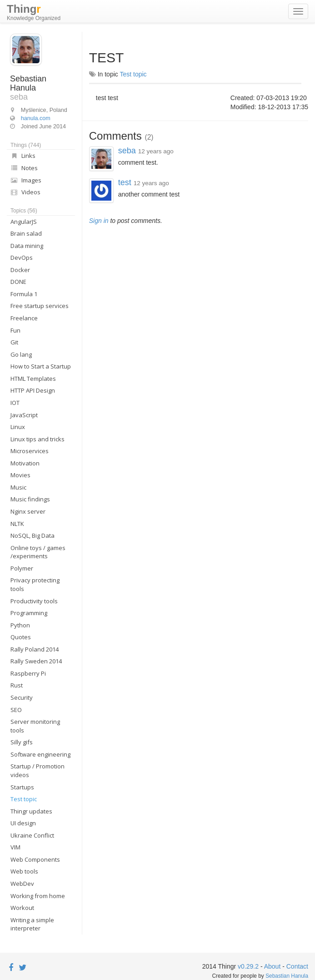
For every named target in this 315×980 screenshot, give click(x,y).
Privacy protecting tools (35, 584)
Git (14, 342)
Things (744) (26, 145)
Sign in (99, 221)
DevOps (22, 258)
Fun (15, 330)
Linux (18, 427)
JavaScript (24, 415)
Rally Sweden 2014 (36, 661)
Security (22, 697)
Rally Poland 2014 (35, 649)
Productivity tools (34, 601)
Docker (20, 270)
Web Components (35, 859)
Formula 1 (24, 294)
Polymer (22, 568)
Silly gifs (22, 742)
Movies (20, 475)
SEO (16, 710)
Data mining (27, 246)
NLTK (17, 524)
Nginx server (28, 511)
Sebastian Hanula (287, 976)
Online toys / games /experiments (38, 552)
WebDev (22, 884)
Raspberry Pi (28, 673)
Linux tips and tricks (37, 439)
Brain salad (26, 233)
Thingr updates (31, 811)
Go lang (21, 354)
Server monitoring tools (35, 726)
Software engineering (40, 754)
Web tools (24, 871)
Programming (29, 613)
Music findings (30, 499)
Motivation (25, 463)
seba (128, 151)
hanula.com (36, 118)
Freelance (24, 318)
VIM (15, 847)
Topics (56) (24, 211)
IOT (15, 403)
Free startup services (40, 306)
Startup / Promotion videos (37, 770)
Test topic (24, 799)
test (126, 182)
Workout (22, 908)
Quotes (21, 637)
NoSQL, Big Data (32, 535)
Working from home (38, 896)
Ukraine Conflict (32, 835)
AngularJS (24, 222)
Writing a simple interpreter (32, 924)
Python (20, 625)
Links (23, 156)
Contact (297, 966)
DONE (18, 282)
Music (18, 487)
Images (26, 180)
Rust (17, 685)
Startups (22, 787)
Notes (24, 168)
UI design (23, 823)
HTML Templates (33, 379)
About (272, 966)
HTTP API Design (33, 390)
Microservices (30, 451)
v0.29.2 (248, 966)
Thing (34, 13)
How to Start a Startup (41, 366)
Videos (25, 192)
